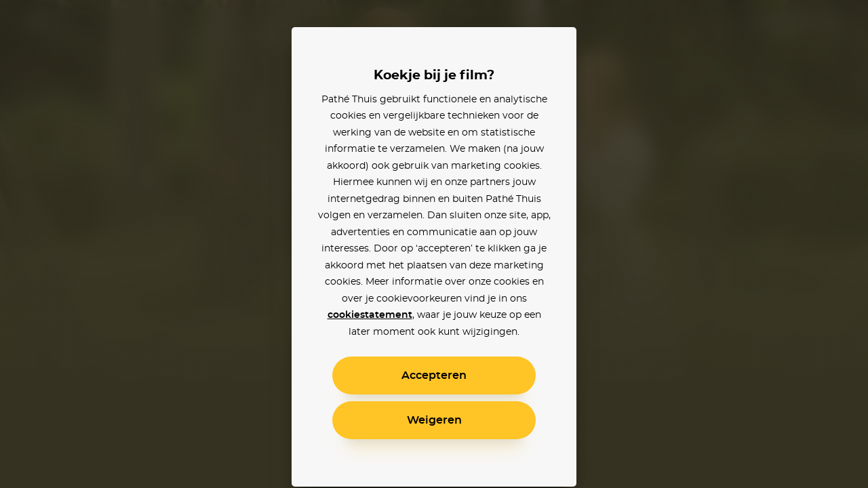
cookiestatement (370, 315)
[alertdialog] (434, 244)
